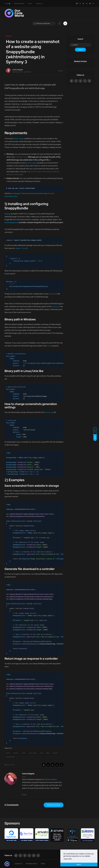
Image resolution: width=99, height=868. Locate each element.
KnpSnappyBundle (12, 222)
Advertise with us (19, 3)
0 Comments (12, 805)
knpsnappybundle (10, 757)
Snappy (7, 214)
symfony (8, 753)
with (7, 3)
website (24, 753)
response (55, 753)
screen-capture (33, 753)
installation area (21, 157)
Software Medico (50, 779)
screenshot (16, 753)
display (48, 753)
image (41, 753)
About (30, 3)
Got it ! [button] (79, 865)
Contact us (39, 3)
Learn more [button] (68, 859)
